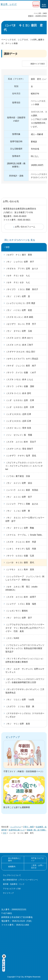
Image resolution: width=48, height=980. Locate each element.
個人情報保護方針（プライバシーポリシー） (21, 880)
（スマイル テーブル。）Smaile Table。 (25, 535)
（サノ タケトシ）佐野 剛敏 (20, 528)
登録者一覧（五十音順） (37, 830)
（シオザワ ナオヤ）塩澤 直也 (21, 456)
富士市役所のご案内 (14, 859)
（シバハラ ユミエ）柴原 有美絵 (22, 490)
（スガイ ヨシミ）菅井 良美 (18, 428)
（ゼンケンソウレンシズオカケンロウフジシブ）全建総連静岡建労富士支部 (25, 681)
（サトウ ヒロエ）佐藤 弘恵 (20, 556)
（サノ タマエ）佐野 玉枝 (19, 331)
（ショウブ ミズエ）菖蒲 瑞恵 (21, 604)
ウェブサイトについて (12, 875)
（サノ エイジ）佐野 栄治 (19, 483)
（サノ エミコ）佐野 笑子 (19, 497)
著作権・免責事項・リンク (14, 884)
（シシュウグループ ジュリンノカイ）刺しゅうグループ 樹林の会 (25, 578)
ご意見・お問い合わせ (37, 867)
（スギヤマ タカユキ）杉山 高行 (20, 352)
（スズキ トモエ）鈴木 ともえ (19, 379)
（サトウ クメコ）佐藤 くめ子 (21, 372)
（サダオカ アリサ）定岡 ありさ (22, 269)
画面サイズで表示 (38, 64)
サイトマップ (8, 893)
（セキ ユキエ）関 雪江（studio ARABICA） (21, 588)
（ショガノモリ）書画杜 (17, 611)
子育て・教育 (28, 827)
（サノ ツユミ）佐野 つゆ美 (20, 700)
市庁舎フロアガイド (37, 859)
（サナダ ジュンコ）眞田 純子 (21, 366)
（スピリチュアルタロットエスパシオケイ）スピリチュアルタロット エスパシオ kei (24, 466)
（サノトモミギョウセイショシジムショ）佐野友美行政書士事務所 (25, 660)
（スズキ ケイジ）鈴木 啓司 (18, 393)
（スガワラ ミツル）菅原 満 (20, 707)
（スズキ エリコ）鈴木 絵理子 (21, 597)
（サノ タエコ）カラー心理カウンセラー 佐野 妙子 (26, 519)
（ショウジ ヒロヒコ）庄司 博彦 (20, 303)
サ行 (7, 247)
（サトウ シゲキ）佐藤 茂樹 (20, 386)
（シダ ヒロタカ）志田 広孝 (20, 400)
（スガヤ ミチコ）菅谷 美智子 (19, 449)
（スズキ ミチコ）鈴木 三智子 (19, 345)
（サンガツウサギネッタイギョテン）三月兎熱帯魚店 (25, 691)
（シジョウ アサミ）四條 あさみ (22, 504)
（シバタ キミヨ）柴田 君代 (20, 563)
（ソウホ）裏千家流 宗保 (18, 476)
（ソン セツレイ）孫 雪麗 (19, 435)
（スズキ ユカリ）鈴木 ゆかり (19, 338)
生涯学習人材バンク (17, 830)
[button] (36, 4)
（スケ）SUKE (12, 638)
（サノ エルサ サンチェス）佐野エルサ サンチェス (26, 671)
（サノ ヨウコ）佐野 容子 (19, 618)
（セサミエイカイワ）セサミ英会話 (22, 359)
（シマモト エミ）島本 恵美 (20, 570)
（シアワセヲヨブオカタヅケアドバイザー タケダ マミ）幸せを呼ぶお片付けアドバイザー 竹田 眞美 (26, 628)
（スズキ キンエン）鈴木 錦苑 (19, 317)
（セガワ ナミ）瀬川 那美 (19, 255)
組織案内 (12, 867)
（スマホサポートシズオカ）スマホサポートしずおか (25, 715)
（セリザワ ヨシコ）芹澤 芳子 (21, 324)
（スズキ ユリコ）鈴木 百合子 (21, 442)
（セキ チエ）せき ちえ (18, 276)
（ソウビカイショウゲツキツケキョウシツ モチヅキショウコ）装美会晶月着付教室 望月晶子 (26, 648)
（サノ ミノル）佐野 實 (18, 511)
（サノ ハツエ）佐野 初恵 (19, 310)
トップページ (16, 827)
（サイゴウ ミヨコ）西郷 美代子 (22, 289)
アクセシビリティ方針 (12, 889)
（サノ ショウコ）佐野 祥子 (20, 262)
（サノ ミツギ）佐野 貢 (18, 296)
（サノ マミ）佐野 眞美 (18, 724)
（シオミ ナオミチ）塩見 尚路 (21, 549)
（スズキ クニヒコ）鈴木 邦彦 (21, 542)
